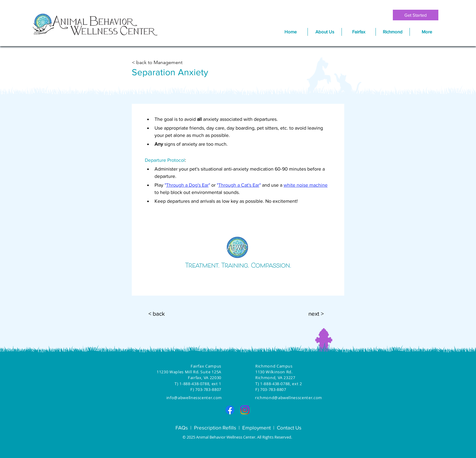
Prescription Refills (215, 427)
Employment (257, 427)
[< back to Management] (158, 63)
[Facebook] (230, 410)
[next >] (316, 314)
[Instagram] (245, 410)
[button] (359, 32)
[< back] (157, 314)
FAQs (182, 427)
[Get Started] (416, 15)
